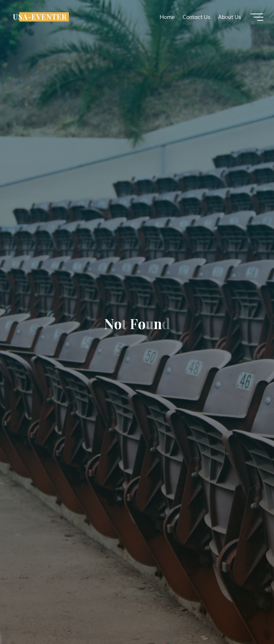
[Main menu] (257, 17)
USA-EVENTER (40, 17)
